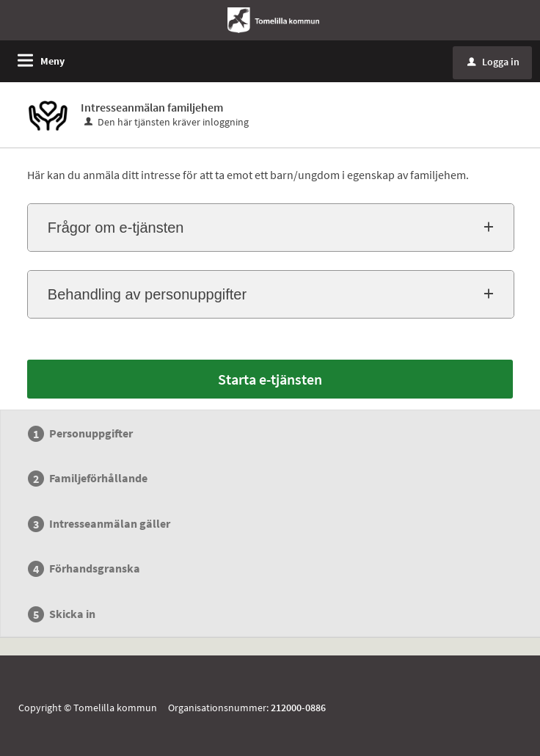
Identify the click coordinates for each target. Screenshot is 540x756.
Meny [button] (52, 61)
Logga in (493, 62)
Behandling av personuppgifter (147, 294)
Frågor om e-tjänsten (116, 228)
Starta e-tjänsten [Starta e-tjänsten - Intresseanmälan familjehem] (270, 379)
